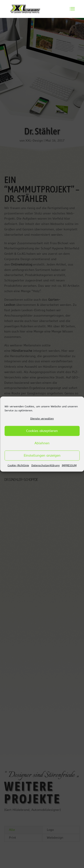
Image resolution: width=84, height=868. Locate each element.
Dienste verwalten (42, 419)
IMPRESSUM (69, 465)
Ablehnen (42, 443)
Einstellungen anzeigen (42, 456)
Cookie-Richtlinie (18, 465)
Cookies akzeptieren (42, 431)
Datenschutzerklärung (45, 465)
